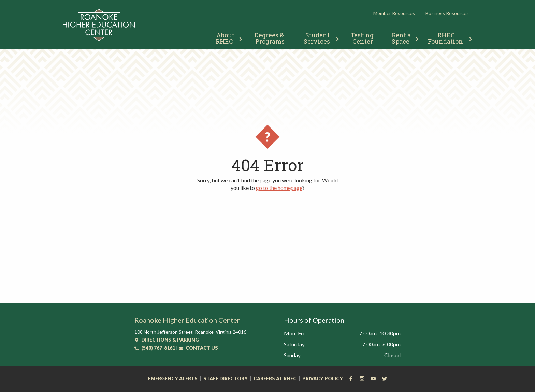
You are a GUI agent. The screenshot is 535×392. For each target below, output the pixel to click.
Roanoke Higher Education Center (187, 320)
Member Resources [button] (394, 13)
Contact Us (198, 348)
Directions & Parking (167, 340)
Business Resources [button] (447, 13)
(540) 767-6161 (155, 348)
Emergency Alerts (173, 379)
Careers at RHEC (275, 379)
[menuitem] (226, 37)
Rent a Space (402, 38)
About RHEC (226, 38)
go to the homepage (279, 188)
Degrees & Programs (270, 38)
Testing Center (363, 38)
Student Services (317, 38)
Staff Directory (226, 379)
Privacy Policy (323, 379)
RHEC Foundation (445, 38)
